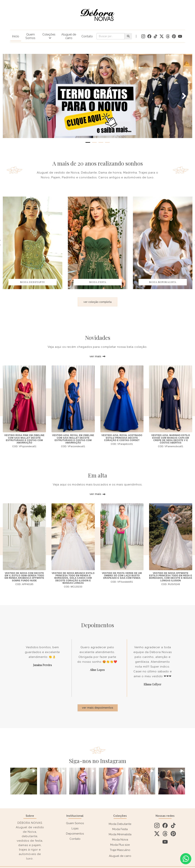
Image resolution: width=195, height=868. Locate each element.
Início (16, 36)
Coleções (49, 34)
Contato (87, 36)
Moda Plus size (120, 845)
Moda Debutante (120, 824)
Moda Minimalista (120, 834)
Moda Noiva (120, 840)
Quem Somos (30, 36)
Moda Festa (120, 829)
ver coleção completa (97, 302)
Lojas (75, 828)
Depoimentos (75, 834)
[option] (33, 243)
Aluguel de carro (69, 36)
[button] (24, 781)
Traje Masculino (120, 850)
